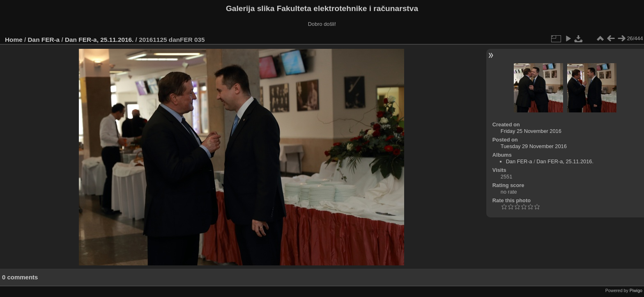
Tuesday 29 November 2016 (534, 146)
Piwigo (636, 290)
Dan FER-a (44, 40)
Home (14, 40)
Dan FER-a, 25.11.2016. (99, 40)
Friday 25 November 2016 (531, 131)
